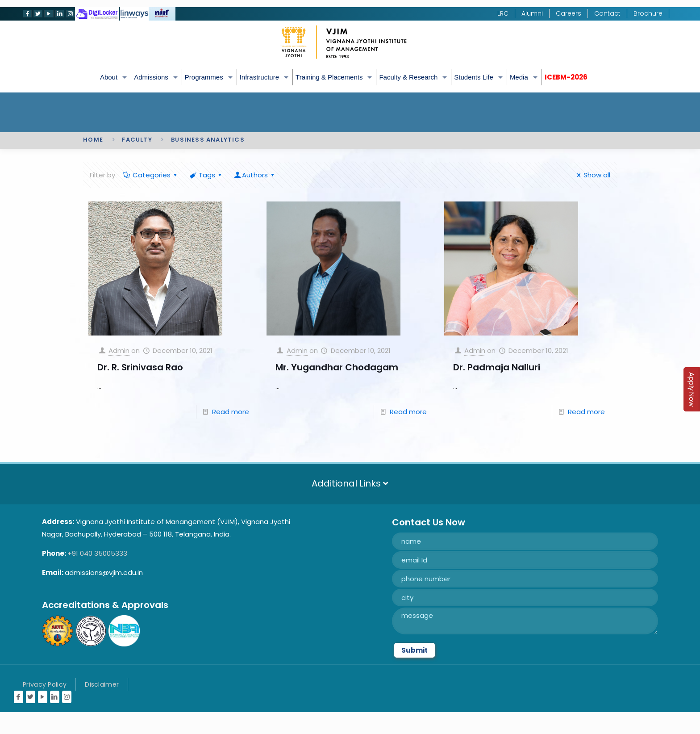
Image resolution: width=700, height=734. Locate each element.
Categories (151, 175)
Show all (592, 175)
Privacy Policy (45, 684)
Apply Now (692, 389)
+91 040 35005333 (97, 553)
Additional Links (350, 483)
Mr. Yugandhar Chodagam (337, 367)
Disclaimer (102, 684)
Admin (119, 350)
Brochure (648, 13)
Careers (569, 13)
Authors (255, 175)
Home (93, 140)
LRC (503, 13)
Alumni (532, 13)
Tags (206, 175)
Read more (231, 412)
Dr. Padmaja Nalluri (497, 367)
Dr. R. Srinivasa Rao (140, 367)
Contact (607, 13)
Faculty (137, 140)
